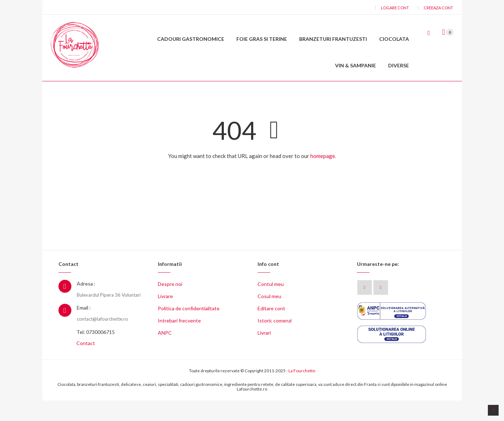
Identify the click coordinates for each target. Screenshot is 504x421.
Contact (86, 363)
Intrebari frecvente (179, 341)
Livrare (165, 317)
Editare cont (271, 329)
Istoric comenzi (275, 341)
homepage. (323, 176)
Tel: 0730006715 (96, 352)
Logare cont (395, 8)
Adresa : (86, 304)
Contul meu (271, 304)
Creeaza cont (438, 8)
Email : (84, 328)
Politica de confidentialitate (189, 329)
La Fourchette (302, 391)
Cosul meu (269, 317)
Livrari (264, 353)
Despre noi (170, 304)
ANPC (165, 353)
